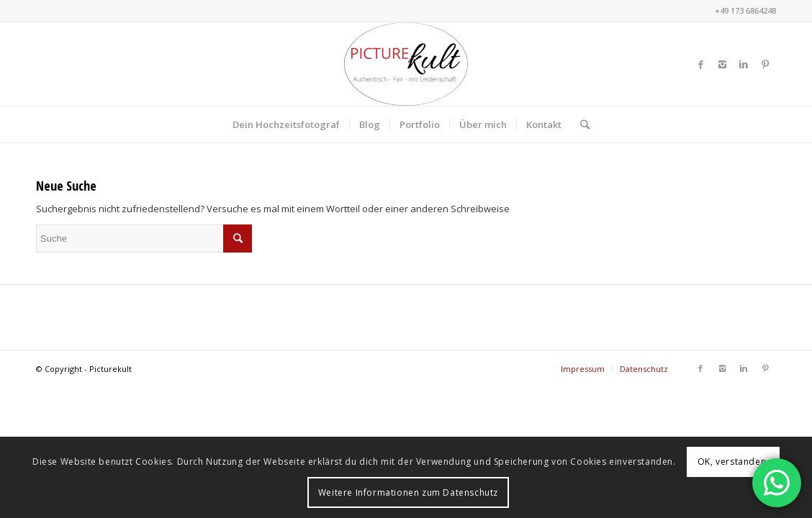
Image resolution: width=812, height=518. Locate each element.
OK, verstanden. (733, 462)
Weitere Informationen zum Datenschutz (408, 492)
